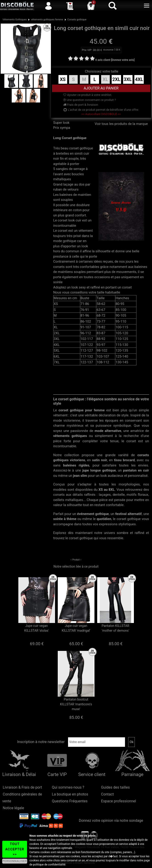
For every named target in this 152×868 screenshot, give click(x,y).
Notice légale (13, 808)
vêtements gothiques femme (47, 20)
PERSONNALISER (15, 861)
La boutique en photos (70, 794)
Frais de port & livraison (81, 105)
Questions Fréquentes (70, 801)
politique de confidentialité (49, 865)
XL (105, 79)
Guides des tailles (115, 787)
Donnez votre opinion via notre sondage (111, 821)
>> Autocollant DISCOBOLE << (101, 114)
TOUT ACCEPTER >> (15, 849)
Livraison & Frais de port (22, 787)
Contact (108, 794)
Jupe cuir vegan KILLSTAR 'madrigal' (76, 628)
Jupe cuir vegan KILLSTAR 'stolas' (37, 628)
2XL (116, 79)
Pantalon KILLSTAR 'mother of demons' (115, 628)
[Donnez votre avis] (123, 60)
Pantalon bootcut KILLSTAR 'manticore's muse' (76, 704)
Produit (76, 560)
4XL (139, 79)
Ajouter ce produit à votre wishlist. (88, 95)
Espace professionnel (119, 801)
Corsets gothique (77, 20)
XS (63, 79)
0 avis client (103, 60)
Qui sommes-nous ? (68, 787)
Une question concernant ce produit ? (90, 100)
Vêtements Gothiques (15, 20)
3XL (128, 79)
